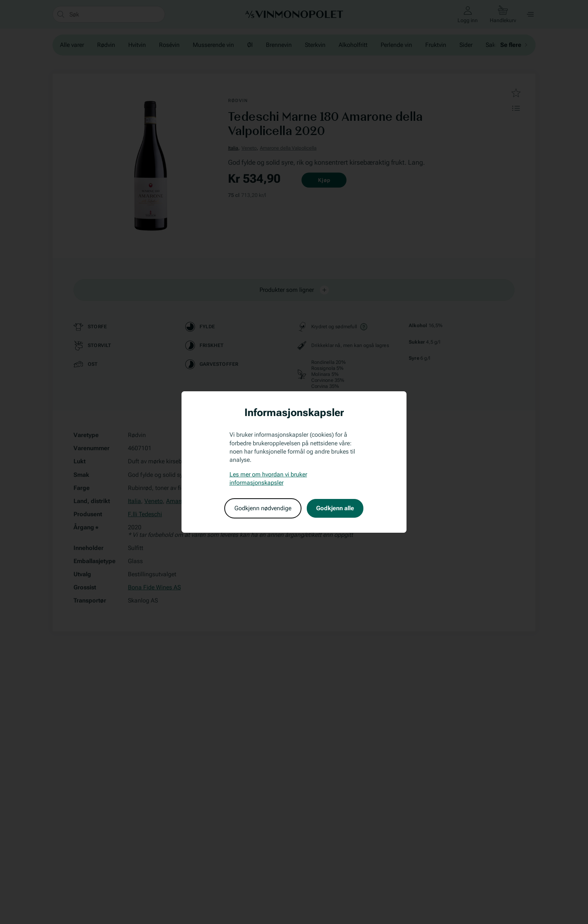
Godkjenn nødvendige (263, 508)
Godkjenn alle (335, 508)
